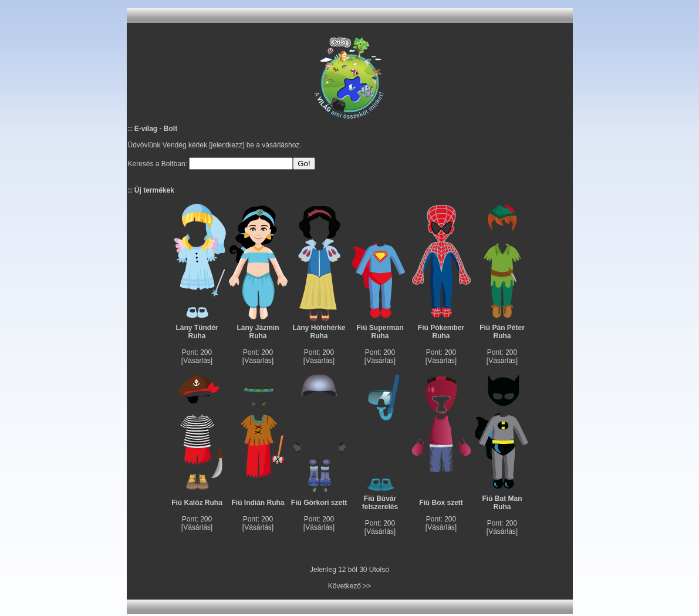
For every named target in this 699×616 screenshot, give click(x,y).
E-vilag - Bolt (156, 129)
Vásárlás (197, 361)
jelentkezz (227, 145)
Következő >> (349, 586)
